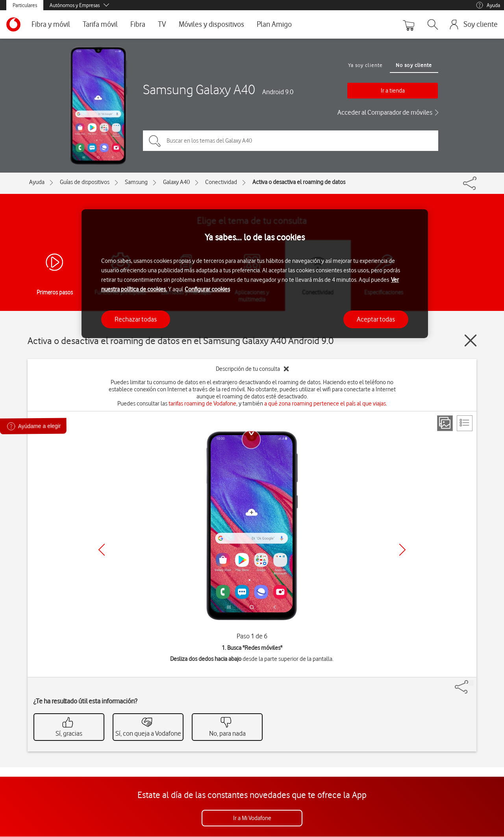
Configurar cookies (207, 289)
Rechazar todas (136, 319)
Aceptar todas (376, 319)
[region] (255, 274)
